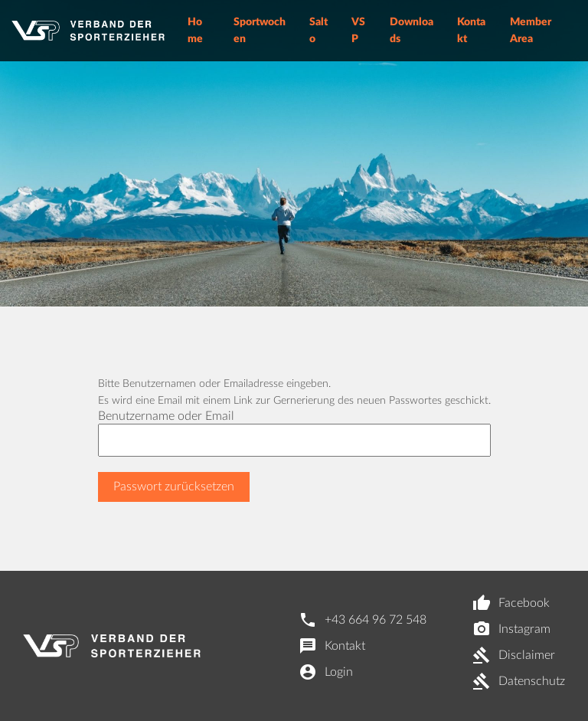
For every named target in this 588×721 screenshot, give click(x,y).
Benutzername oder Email (166, 416)
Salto (318, 31)
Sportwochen (260, 31)
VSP (358, 31)
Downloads (412, 31)
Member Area (531, 31)
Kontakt (471, 31)
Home (195, 31)
